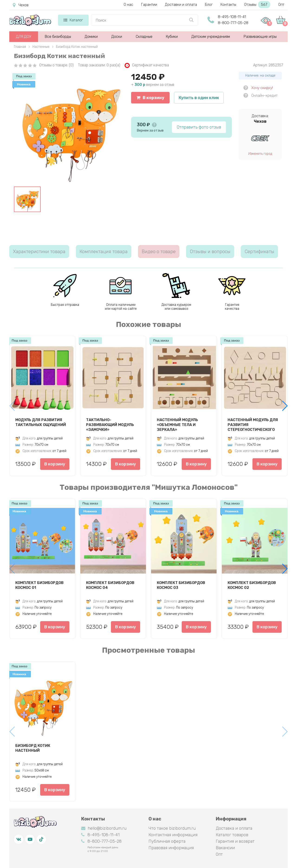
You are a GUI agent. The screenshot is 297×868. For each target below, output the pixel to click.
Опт (281, 5)
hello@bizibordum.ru (104, 828)
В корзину (150, 98)
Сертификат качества (147, 65)
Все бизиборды (58, 37)
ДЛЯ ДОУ (24, 37)
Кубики (172, 37)
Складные (144, 37)
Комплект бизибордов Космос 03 (181, 585)
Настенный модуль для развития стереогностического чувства (253, 425)
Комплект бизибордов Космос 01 (39, 585)
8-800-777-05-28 (233, 23)
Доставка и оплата (234, 828)
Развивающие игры (260, 37)
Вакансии (225, 848)
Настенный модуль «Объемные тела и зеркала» (177, 425)
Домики (91, 37)
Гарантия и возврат (235, 841)
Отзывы (257, 5)
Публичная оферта (167, 841)
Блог (209, 5)
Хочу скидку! (262, 88)
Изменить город (260, 154)
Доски (117, 37)
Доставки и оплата (181, 5)
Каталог (73, 20)
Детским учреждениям (211, 37)
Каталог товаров (232, 835)
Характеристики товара (39, 252)
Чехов (21, 5)
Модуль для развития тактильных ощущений (41, 422)
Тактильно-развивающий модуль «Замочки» (110, 425)
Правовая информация (171, 848)
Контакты (228, 5)
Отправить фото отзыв (199, 127)
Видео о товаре (159, 252)
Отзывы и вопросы (210, 252)
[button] (285, 406)
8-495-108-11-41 (232, 17)
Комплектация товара (104, 252)
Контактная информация (173, 835)
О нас (128, 5)
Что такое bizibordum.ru (172, 828)
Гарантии (149, 5)
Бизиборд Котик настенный (33, 748)
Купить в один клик (199, 98)
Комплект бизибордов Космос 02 (252, 585)
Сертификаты (259, 252)
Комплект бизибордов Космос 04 (110, 585)
